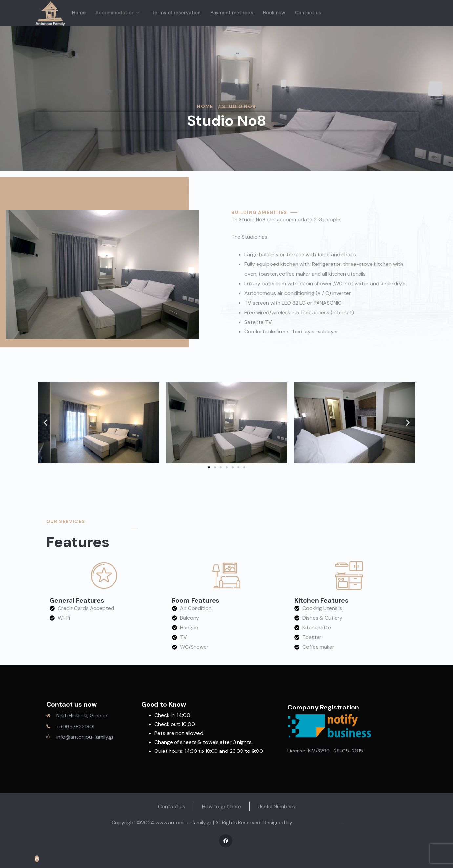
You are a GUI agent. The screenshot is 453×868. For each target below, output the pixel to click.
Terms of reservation (176, 13)
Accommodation (118, 13)
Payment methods (233, 13)
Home (79, 13)
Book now (276, 13)
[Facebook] (226, 841)
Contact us (310, 13)
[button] (45, 423)
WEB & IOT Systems (317, 823)
